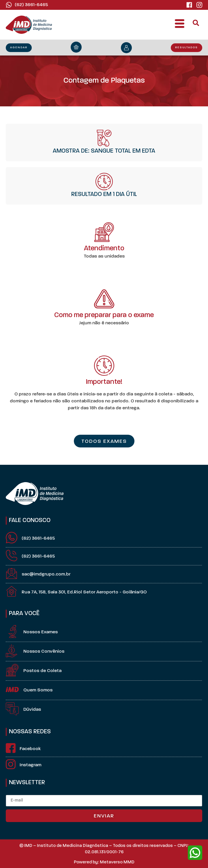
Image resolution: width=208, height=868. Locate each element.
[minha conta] (126, 48)
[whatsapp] (195, 853)
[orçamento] (76, 47)
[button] (180, 25)
